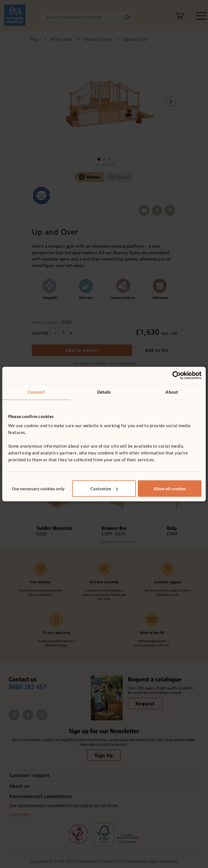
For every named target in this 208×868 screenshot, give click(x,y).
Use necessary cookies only (38, 488)
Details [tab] (104, 392)
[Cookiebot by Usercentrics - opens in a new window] (177, 375)
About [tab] (172, 392)
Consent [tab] (36, 392)
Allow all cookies (170, 488)
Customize (104, 488)
